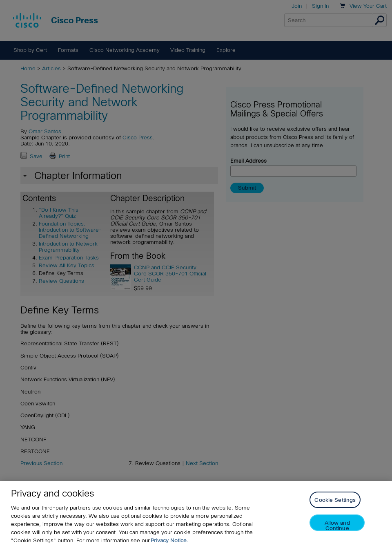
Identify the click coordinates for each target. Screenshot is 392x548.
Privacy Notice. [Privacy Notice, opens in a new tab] (169, 540)
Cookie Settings (335, 500)
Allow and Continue (337, 525)
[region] (196, 514)
